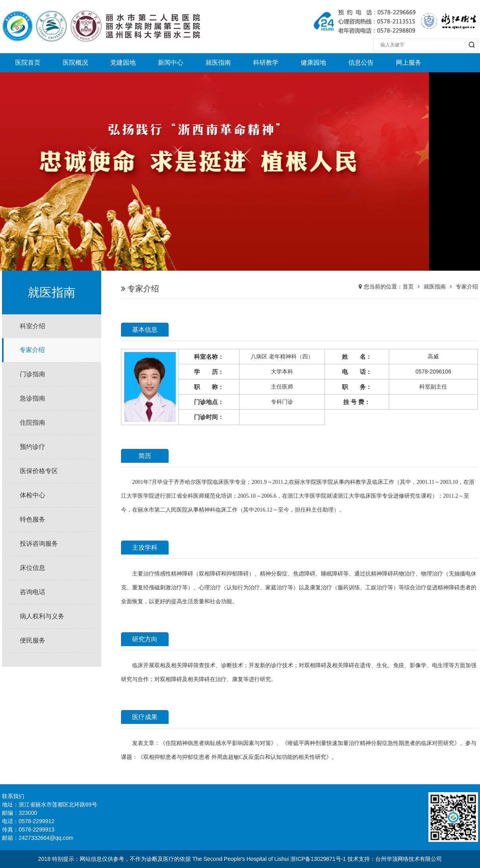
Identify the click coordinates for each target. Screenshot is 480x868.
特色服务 (33, 519)
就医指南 (218, 63)
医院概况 (75, 63)
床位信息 (33, 568)
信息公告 (361, 63)
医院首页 (28, 63)
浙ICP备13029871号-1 (318, 859)
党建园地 (123, 63)
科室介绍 (33, 326)
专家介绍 (32, 350)
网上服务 (409, 63)
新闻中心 (171, 63)
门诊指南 (33, 374)
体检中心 (33, 495)
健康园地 (313, 63)
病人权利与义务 (42, 616)
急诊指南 (33, 398)
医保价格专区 (39, 471)
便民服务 (33, 640)
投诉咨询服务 (39, 544)
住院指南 (33, 422)
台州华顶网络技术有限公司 (409, 859)
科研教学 (266, 63)
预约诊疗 (33, 447)
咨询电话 (33, 592)
